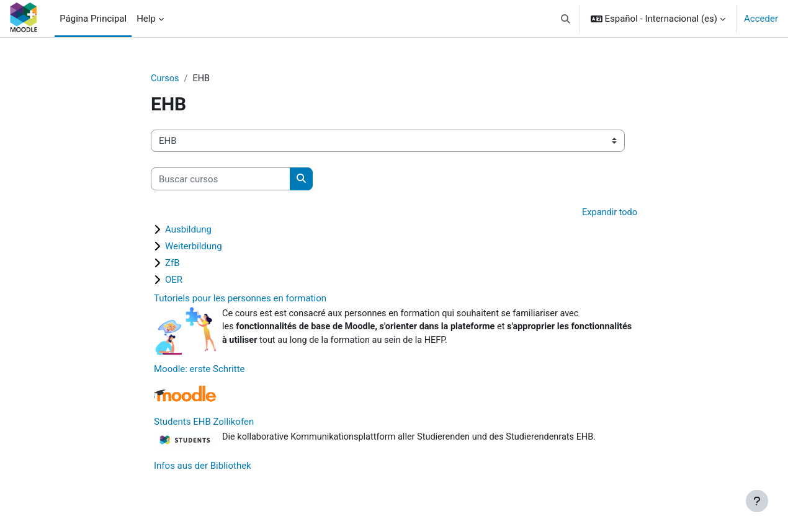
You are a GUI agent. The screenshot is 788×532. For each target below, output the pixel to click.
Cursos (165, 79)
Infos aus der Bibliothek (203, 469)
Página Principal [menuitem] (93, 19)
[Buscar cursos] (221, 180)
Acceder (761, 19)
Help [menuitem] (146, 19)
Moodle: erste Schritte (199, 371)
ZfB (172, 264)
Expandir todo (609, 213)
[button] (566, 19)
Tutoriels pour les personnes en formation (240, 299)
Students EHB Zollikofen (204, 424)
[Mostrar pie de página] (757, 501)
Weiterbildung (194, 247)
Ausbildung (188, 230)
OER (174, 280)
